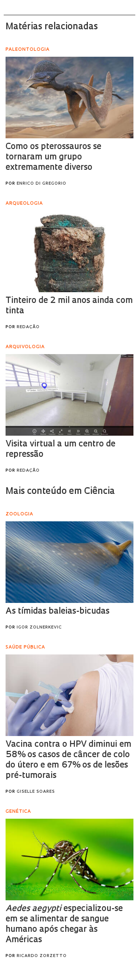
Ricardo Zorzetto (42, 956)
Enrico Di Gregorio (42, 184)
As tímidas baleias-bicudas (57, 612)
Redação (28, 327)
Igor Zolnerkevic (39, 628)
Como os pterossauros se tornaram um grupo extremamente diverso (53, 157)
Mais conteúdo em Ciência (60, 492)
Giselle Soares (36, 792)
